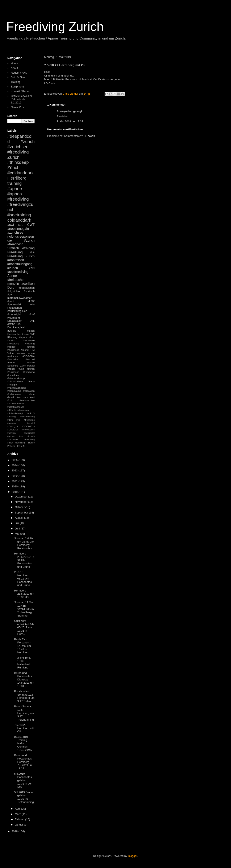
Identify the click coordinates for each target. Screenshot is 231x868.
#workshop (13, 359)
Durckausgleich (17, 327)
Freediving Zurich (55, 27)
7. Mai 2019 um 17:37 (70, 121)
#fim (18, 420)
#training (28, 248)
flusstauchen (14, 334)
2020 (15, 486)
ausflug (12, 331)
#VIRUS (31, 413)
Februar (20, 819)
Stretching (13, 366)
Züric (23, 366)
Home (14, 63)
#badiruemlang (27, 417)
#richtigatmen (15, 394)
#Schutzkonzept (15, 413)
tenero (31, 353)
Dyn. (11, 288)
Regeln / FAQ (19, 73)
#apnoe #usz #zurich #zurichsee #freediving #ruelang (21, 340)
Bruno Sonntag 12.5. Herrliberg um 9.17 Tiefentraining (24, 713)
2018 (15, 831)
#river (10, 443)
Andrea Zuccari (21, 362)
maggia (21, 353)
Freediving (15, 252)
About (14, 68)
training (14, 183)
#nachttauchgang (20, 264)
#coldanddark (20, 173)
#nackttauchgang (17, 388)
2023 (15, 470)
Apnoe (12, 276)
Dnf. (32, 321)
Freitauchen (15, 308)
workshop (13, 356)
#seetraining (19, 215)
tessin (26, 334)
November (22, 502)
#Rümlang (14, 318)
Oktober (20, 507)
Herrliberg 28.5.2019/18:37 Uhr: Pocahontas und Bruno (24, 560)
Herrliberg (17, 178)
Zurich (13, 157)
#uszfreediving (18, 272)
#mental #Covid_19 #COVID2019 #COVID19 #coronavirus (21, 426)
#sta (32, 304)
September (22, 513)
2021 (15, 481)
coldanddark (19, 220)
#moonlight (14, 314)
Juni (18, 529)
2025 (15, 460)
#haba (31, 381)
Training (16, 82)
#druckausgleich (17, 311)
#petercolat (14, 304)
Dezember (22, 497)
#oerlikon (28, 284)
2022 (15, 476)
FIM (33, 350)
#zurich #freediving (21, 242)
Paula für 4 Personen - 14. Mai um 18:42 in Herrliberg (22, 646)
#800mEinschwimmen (18, 410)
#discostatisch (15, 381)
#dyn (10, 294)
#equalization (27, 288)
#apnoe (15, 189)
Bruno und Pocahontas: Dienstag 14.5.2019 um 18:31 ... (24, 679)
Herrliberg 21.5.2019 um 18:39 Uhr (24, 594)
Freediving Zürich (21, 256)
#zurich (13, 268)
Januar (19, 825)
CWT (31, 225)
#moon (31, 331)
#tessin (11, 397)
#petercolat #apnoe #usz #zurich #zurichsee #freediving (21, 436)
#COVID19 (14, 324)
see (21, 225)
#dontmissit (16, 260)
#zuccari (30, 359)
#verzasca (22, 397)
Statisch (13, 248)
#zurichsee (15, 232)
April (18, 809)
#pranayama (14, 391)
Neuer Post (18, 107)
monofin (13, 284)
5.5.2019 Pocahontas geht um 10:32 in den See (23, 780)
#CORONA (29, 356)
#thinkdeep (18, 162)
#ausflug (11, 417)
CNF (32, 334)
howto (91, 136)
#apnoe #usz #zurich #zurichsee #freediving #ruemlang (21, 372)
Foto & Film (18, 77)
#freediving (18, 199)
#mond (25, 350)
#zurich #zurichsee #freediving (21, 147)
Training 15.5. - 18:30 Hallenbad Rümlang (23, 663)
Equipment (17, 87)
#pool (11, 301)
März (18, 814)
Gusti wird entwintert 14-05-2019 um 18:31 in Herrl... (24, 627)
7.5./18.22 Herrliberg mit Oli (24, 728)
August (20, 518)
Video (10, 353)
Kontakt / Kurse (20, 91)
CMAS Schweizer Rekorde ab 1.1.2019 (21, 99)
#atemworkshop (16, 378)
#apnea (15, 194)
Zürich (13, 167)
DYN (31, 268)
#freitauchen (16, 280)
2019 (15, 492)
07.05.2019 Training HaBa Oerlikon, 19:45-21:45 (23, 743)
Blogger (133, 856)
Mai (18, 534)
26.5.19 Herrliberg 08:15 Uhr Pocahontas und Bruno (23, 579)
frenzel (31, 366)
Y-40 (23, 446)
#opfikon (11, 433)
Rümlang (12, 337)
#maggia (12, 384)
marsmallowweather (20, 298)
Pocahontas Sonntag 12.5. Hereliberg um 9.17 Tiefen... (24, 696)
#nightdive (14, 291)
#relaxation (29, 391)
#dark (10, 420)
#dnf (32, 314)
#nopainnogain (18, 229)
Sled (18, 446)
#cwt (11, 225)
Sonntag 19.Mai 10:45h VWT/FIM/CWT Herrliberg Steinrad (24, 609)
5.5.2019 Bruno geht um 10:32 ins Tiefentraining (24, 797)
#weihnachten (27, 400)
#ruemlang (20, 443)
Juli (17, 523)
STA (32, 252)
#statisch (29, 291)
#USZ (31, 301)
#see (32, 394)
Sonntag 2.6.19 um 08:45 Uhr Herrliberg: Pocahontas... (24, 543)
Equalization (15, 321)
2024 (15, 465)
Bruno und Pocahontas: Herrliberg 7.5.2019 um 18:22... (23, 762)
